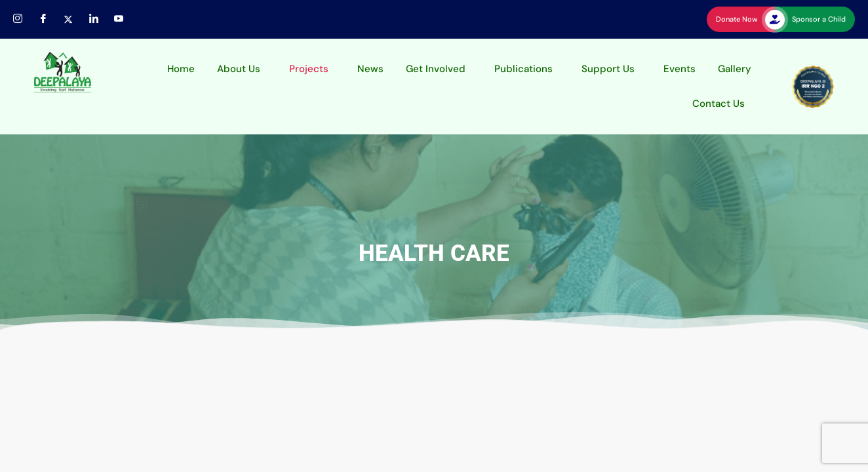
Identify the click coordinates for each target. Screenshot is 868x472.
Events (680, 69)
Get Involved (436, 69)
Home (181, 69)
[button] (242, 69)
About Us (239, 69)
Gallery (735, 69)
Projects (309, 69)
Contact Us (719, 104)
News (370, 69)
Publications (523, 69)
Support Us (608, 69)
